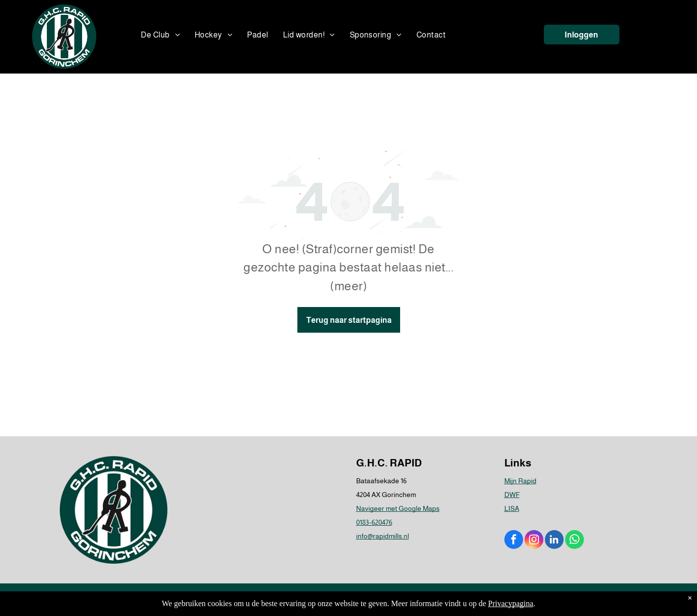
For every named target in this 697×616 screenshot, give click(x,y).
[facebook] (514, 541)
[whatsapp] (574, 541)
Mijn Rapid (520, 481)
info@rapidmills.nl (383, 536)
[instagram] (534, 541)
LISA (512, 508)
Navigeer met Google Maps (398, 508)
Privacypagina (511, 603)
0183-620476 (374, 522)
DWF (512, 495)
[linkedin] (554, 541)
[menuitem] (160, 35)
